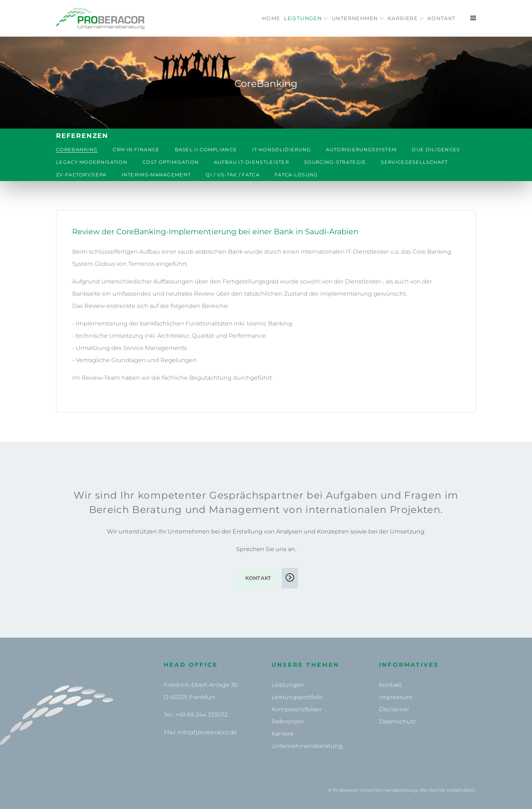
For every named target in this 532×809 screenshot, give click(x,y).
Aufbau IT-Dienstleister (251, 162)
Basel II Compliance (206, 149)
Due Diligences (436, 149)
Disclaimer (394, 709)
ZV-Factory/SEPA (81, 175)
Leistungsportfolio (297, 697)
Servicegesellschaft (414, 162)
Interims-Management (156, 175)
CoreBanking (77, 149)
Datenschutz (397, 722)
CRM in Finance (136, 149)
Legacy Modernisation (92, 162)
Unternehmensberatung (307, 746)
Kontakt (438, 18)
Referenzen (288, 722)
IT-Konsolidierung (281, 149)
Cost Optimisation (171, 162)
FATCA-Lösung (296, 175)
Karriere (394, 18)
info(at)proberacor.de (207, 732)
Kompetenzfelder (297, 709)
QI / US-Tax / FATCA (233, 175)
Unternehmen (339, 18)
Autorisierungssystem (361, 149)
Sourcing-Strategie (335, 162)
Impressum (396, 697)
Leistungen (279, 18)
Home (237, 18)
